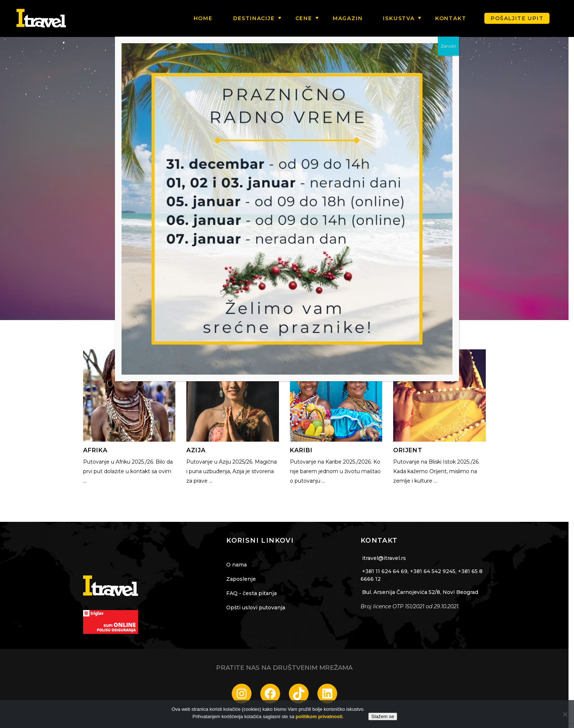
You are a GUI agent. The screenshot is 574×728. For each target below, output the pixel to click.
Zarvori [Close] (448, 46)
